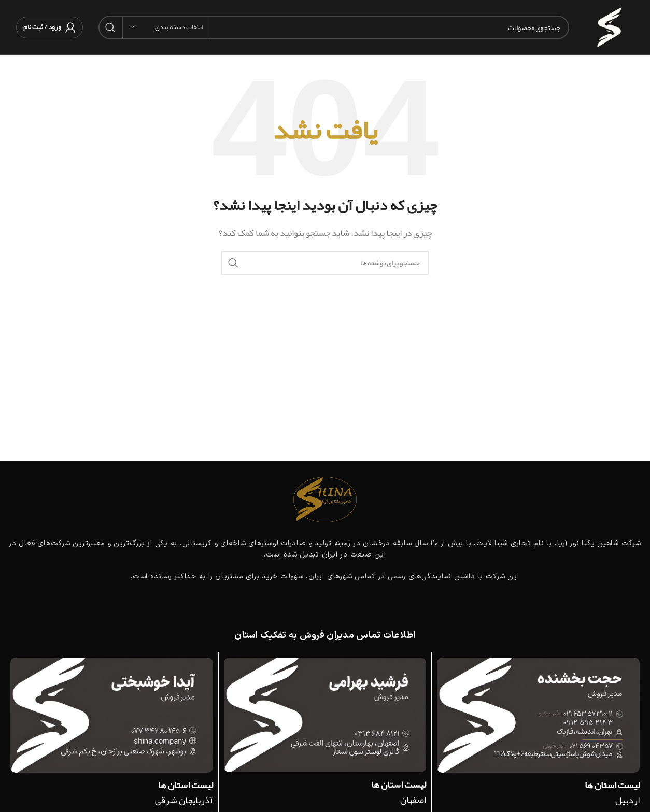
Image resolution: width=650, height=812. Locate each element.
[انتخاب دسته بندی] (167, 27)
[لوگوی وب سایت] (609, 30)
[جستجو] (334, 27)
